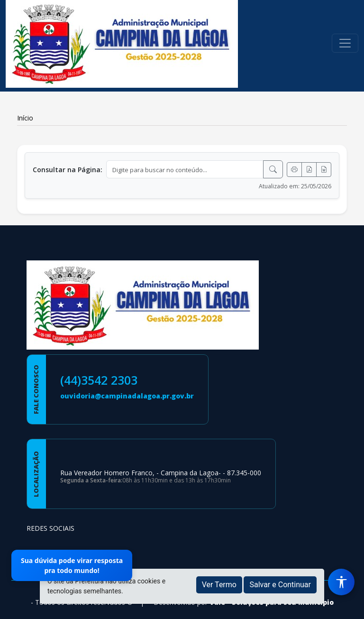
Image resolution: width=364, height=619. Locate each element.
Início (25, 118)
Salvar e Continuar (280, 585)
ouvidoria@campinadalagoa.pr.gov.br (127, 396)
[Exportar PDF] (309, 170)
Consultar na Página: (68, 170)
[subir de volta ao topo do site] (348, 605)
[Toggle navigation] (345, 43)
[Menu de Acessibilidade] (341, 582)
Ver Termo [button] (219, 585)
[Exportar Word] (324, 170)
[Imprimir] (294, 170)
